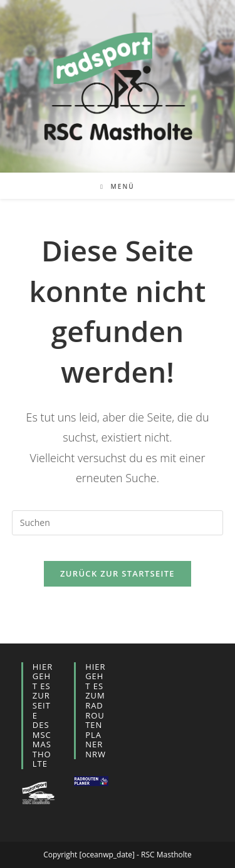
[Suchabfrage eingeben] (118, 523)
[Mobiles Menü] (117, 186)
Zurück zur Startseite (118, 573)
